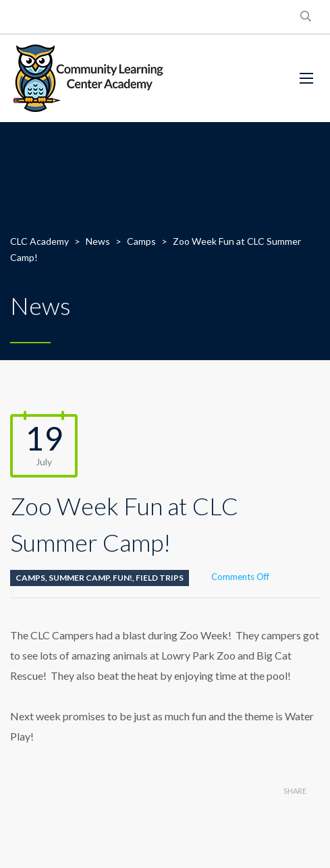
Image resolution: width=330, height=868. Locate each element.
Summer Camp (79, 578)
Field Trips (160, 578)
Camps (30, 578)
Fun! (122, 578)
